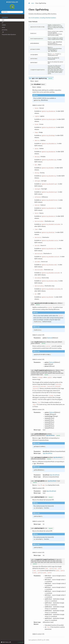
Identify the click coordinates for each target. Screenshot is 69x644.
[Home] (29, 3)
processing (4, 30)
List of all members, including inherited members (42, 18)
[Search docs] (12, 12)
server (3, 27)
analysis (4, 25)
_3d (3, 32)
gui (3, 23)
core (3, 20)
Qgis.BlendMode (48, 453)
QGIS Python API (13, 5)
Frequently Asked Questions (9, 35)
